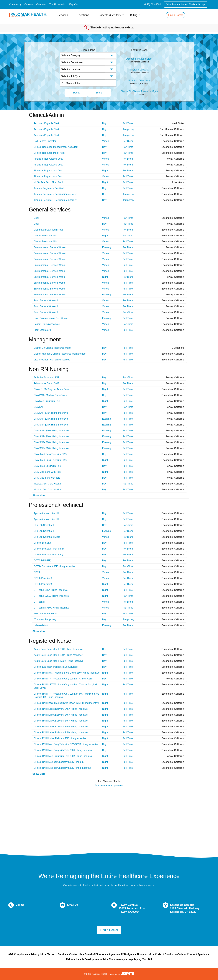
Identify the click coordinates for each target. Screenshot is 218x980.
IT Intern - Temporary (139, 81)
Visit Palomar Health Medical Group (186, 4)
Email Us (73, 905)
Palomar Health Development (83, 959)
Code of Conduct (165, 954)
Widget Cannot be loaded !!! (109, 818)
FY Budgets (127, 954)
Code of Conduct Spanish (192, 954)
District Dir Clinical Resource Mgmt (139, 91)
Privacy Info (37, 954)
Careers (29, 4)
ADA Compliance (18, 954)
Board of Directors (95, 954)
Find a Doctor (175, 15)
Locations (83, 15)
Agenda (113, 954)
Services (63, 15)
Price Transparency (114, 959)
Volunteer (41, 4)
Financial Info (144, 954)
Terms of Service (57, 954)
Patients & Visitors (110, 15)
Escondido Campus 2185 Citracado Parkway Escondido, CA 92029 (185, 908)
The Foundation (58, 4)
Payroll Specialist (139, 70)
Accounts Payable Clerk (139, 59)
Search (99, 93)
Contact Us (76, 954)
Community (15, 4)
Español (74, 4)
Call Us (20, 905)
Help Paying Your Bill (140, 959)
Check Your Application (109, 785)
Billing (134, 15)
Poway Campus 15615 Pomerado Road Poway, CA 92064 (132, 908)
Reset (76, 93)
